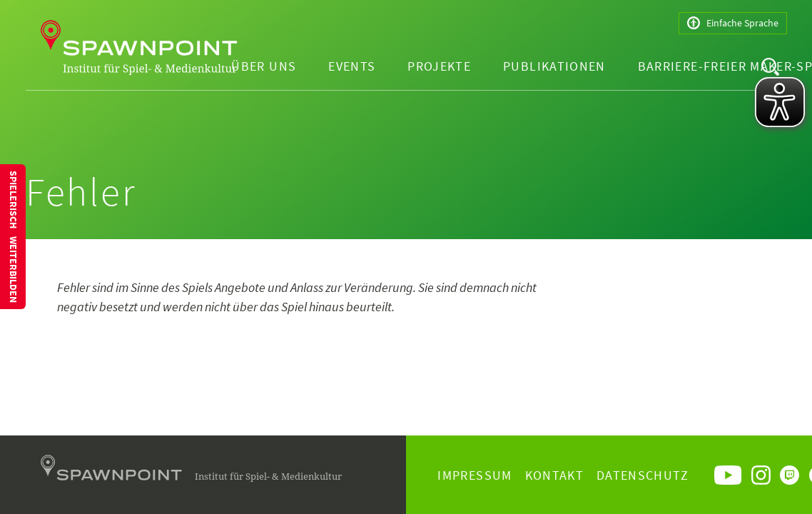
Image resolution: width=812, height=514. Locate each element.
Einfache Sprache (733, 23)
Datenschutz (643, 475)
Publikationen (554, 66)
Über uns (264, 66)
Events (352, 66)
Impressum (474, 475)
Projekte (439, 66)
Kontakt (554, 475)
